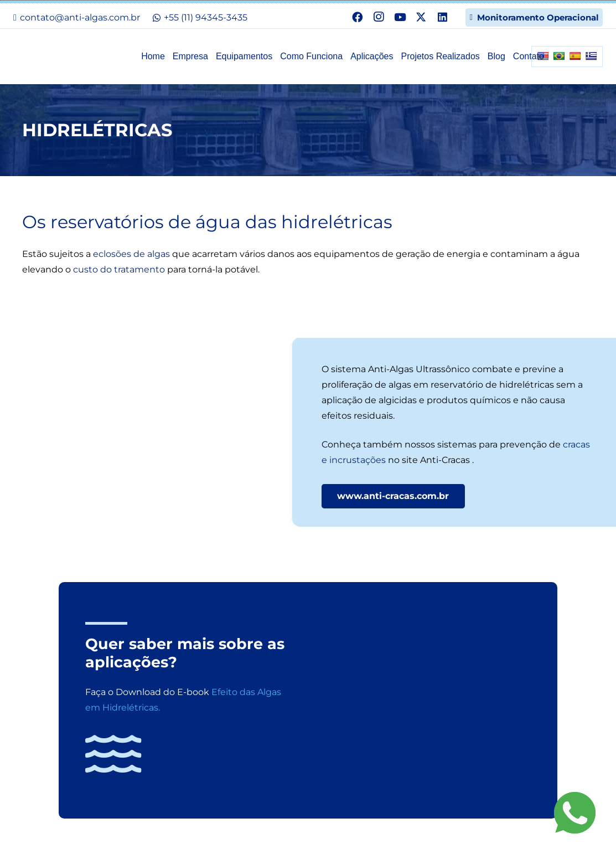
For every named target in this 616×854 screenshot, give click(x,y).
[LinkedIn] (442, 17)
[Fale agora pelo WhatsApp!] (574, 812)
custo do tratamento (119, 269)
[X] (421, 17)
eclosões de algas (131, 254)
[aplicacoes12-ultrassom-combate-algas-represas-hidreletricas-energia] (159, 425)
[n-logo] (69, 52)
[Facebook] (358, 17)
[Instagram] (379, 17)
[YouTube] (400, 17)
